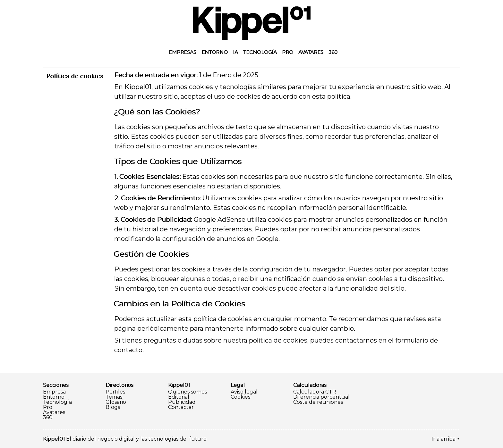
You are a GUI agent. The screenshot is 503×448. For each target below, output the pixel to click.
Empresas (183, 52)
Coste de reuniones (318, 402)
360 (333, 52)
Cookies (240, 397)
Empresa (54, 392)
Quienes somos (188, 392)
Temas (114, 397)
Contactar (181, 407)
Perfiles (115, 392)
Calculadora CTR (315, 392)
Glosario (116, 402)
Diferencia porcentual (321, 397)
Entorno (215, 52)
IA (235, 52)
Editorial (179, 397)
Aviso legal (244, 392)
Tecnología (260, 52)
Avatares (311, 52)
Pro (288, 52)
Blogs (113, 407)
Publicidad (182, 402)
